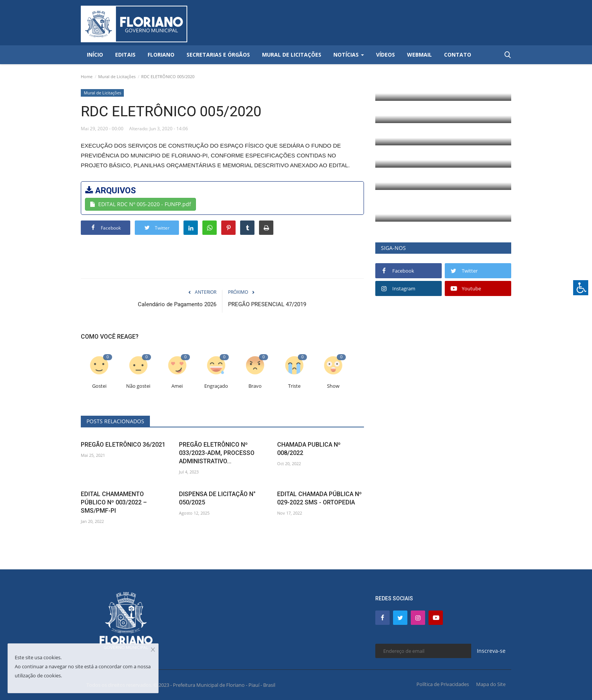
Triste (294, 386)
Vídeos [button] (385, 55)
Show (333, 386)
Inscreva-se (491, 651)
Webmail (419, 55)
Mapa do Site (491, 684)
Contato (458, 55)
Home (87, 76)
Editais (125, 55)
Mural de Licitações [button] (292, 55)
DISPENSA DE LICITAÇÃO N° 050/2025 (217, 498)
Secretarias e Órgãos (218, 55)
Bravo (255, 386)
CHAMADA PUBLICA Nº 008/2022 (309, 449)
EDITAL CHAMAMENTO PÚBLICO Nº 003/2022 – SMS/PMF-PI (114, 502)
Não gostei (138, 386)
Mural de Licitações (117, 76)
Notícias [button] (349, 55)
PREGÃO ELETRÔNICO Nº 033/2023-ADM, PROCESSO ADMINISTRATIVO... (217, 453)
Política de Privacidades (443, 684)
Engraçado (216, 386)
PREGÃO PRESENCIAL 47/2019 (267, 304)
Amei (177, 386)
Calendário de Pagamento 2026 (177, 304)
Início (95, 55)
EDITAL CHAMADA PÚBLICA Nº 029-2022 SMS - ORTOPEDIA (319, 498)
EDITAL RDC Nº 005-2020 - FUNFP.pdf (140, 204)
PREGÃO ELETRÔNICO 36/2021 (123, 445)
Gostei (99, 386)
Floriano (161, 55)
